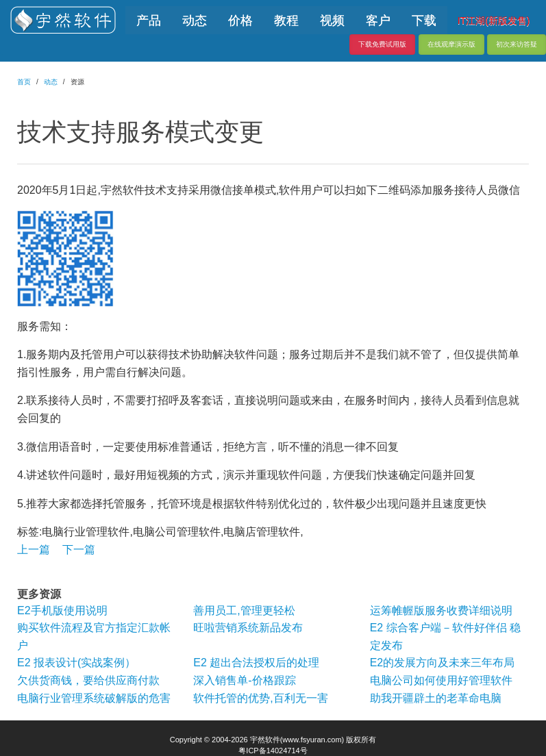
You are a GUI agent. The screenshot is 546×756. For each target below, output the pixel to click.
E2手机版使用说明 (62, 610)
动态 (51, 82)
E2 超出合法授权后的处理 (256, 663)
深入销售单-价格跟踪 (244, 680)
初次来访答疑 (517, 44)
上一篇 (34, 550)
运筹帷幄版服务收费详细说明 (441, 610)
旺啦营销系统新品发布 (248, 628)
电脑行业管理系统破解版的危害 (94, 698)
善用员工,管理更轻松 (244, 610)
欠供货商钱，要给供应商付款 (88, 680)
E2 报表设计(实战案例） (76, 663)
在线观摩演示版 (451, 44)
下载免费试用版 (382, 44)
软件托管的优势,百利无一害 (260, 698)
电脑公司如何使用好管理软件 (441, 680)
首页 (24, 82)
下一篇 (79, 550)
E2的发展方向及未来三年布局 (443, 663)
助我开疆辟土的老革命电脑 (436, 698)
